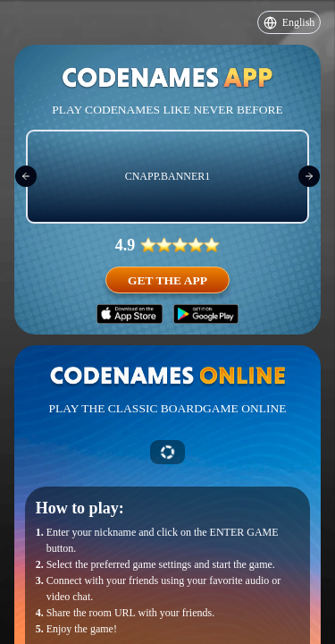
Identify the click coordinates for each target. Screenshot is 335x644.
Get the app (167, 280)
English (289, 23)
